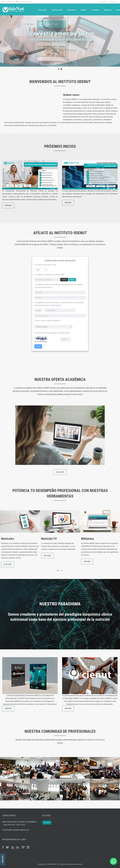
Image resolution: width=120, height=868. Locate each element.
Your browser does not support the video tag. (32, 106)
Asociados (72, 10)
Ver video (47, 556)
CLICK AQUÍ (60, 472)
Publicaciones (57, 10)
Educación (42, 10)
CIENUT (84, 10)
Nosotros (108, 10)
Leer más (87, 561)
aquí (27, 830)
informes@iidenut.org (25, 2)
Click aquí (8, 564)
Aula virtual (113, 2)
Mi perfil (103, 2)
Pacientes (95, 10)
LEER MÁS (8, 205)
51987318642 (20, 825)
